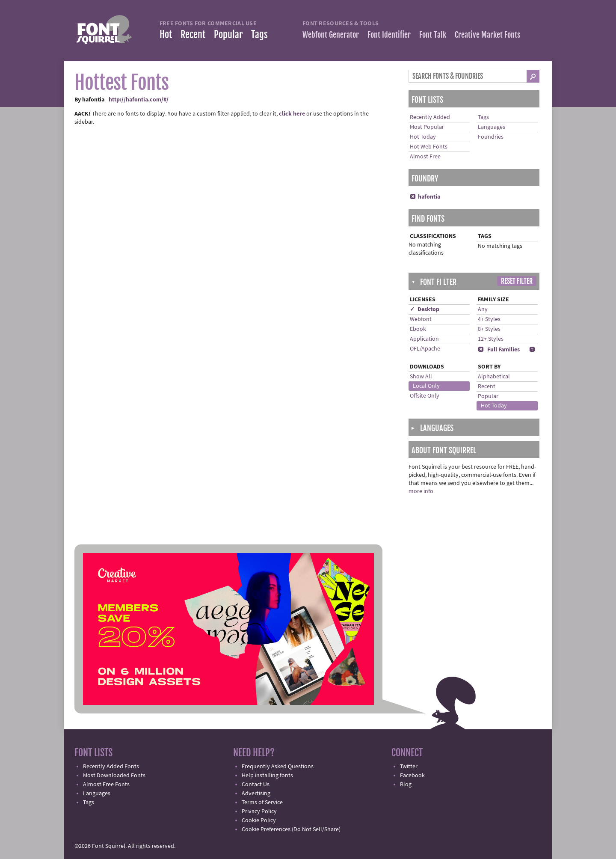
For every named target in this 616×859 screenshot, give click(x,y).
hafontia (425, 197)
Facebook (412, 776)
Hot (166, 34)
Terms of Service (262, 803)
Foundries (491, 137)
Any (483, 309)
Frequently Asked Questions (278, 767)
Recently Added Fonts (111, 767)
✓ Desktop (425, 309)
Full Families (499, 350)
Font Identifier (389, 35)
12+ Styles (491, 339)
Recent (193, 34)
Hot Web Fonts (429, 147)
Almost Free (425, 157)
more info (421, 491)
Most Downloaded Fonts (114, 776)
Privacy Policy (259, 811)
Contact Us (256, 785)
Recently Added (430, 117)
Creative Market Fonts (487, 35)
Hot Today (423, 137)
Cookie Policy (259, 820)
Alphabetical (494, 377)
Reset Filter (517, 281)
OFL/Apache (425, 349)
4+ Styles (489, 319)
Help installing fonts (267, 776)
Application (424, 339)
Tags (259, 34)
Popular (228, 34)
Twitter (409, 767)
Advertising (256, 794)
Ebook (418, 329)
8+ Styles (489, 329)
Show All (421, 377)
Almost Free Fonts (106, 785)
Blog (406, 785)
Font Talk (433, 35)
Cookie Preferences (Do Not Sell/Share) (291, 829)
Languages (492, 127)
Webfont (421, 319)
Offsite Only (425, 396)
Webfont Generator (331, 35)
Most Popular (427, 127)
